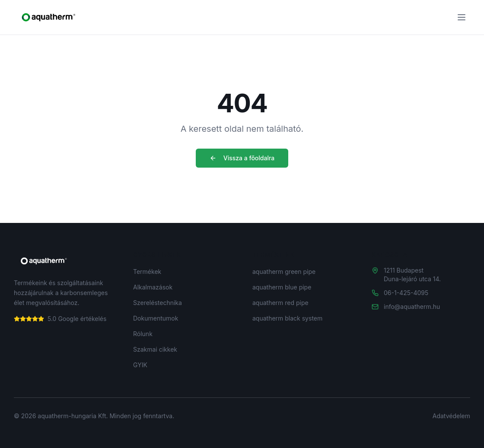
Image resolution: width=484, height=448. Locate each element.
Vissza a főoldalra (242, 158)
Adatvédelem (451, 416)
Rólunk (143, 334)
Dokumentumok (156, 318)
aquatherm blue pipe (282, 287)
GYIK (140, 365)
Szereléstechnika (158, 303)
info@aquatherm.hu (412, 307)
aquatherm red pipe (280, 303)
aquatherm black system (287, 318)
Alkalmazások (153, 287)
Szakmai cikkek (155, 349)
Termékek (147, 272)
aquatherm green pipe (284, 272)
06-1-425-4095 (406, 293)
